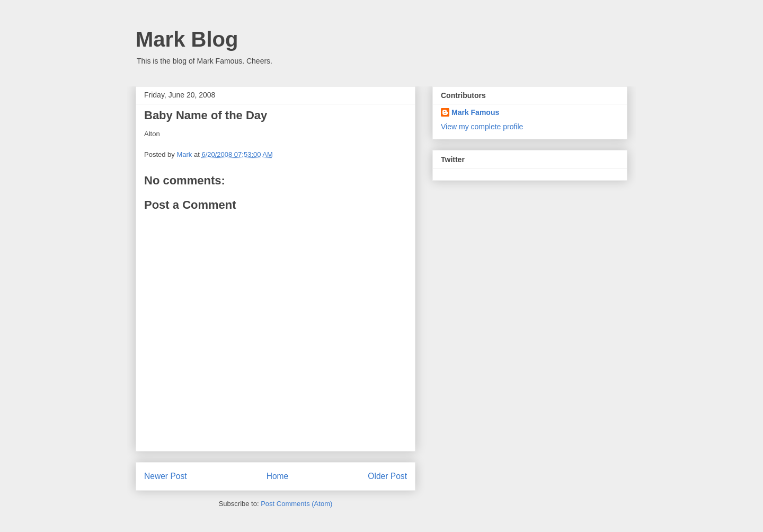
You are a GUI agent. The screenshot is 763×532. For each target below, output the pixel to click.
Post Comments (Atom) (296, 504)
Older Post (387, 476)
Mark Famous (475, 112)
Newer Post (166, 476)
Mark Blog (187, 39)
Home (278, 476)
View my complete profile (482, 127)
